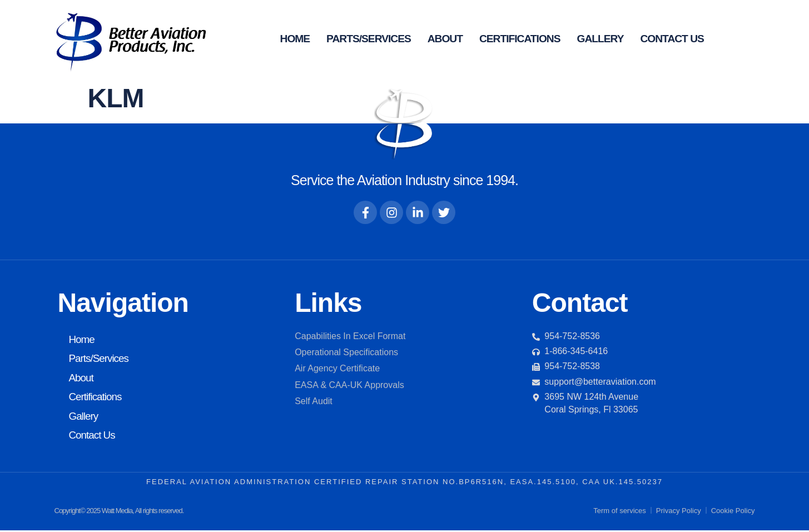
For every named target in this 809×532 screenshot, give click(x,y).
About (445, 39)
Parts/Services (369, 39)
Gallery (600, 39)
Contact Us (672, 39)
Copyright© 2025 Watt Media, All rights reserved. (119, 512)
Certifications (520, 39)
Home (295, 39)
